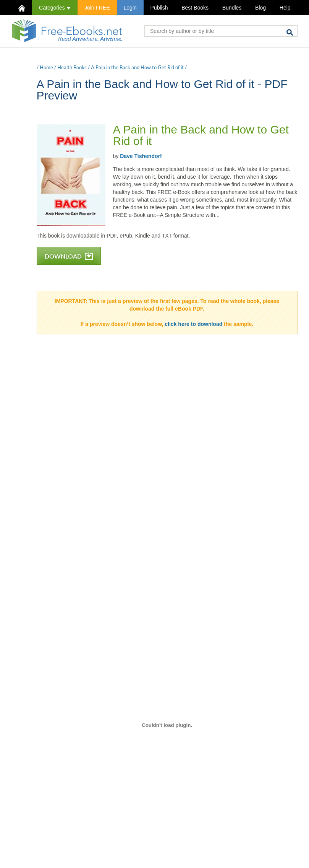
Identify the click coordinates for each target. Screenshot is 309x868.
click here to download (193, 324)
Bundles (232, 8)
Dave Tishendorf (141, 156)
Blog (260, 8)
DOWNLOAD (69, 256)
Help (285, 8)
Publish (159, 8)
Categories (55, 8)
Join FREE (97, 8)
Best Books (195, 8)
